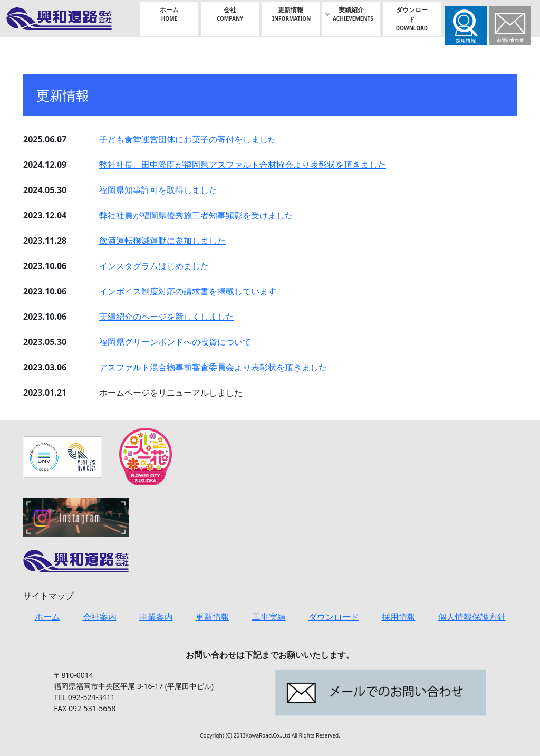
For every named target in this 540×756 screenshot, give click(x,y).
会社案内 (100, 617)
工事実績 (269, 617)
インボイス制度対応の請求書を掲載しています (188, 291)
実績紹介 (353, 14)
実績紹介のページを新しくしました (167, 317)
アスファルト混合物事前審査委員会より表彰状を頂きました (213, 367)
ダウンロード (412, 19)
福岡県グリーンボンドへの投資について (175, 342)
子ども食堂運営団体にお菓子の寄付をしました (188, 139)
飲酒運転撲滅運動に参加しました (162, 241)
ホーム (169, 14)
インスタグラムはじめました (154, 266)
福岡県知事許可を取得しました (158, 190)
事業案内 (156, 617)
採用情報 (399, 617)
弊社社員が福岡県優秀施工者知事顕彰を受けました (196, 215)
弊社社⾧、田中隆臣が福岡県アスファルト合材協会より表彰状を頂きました (243, 165)
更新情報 (291, 14)
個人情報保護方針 (472, 617)
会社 (230, 14)
